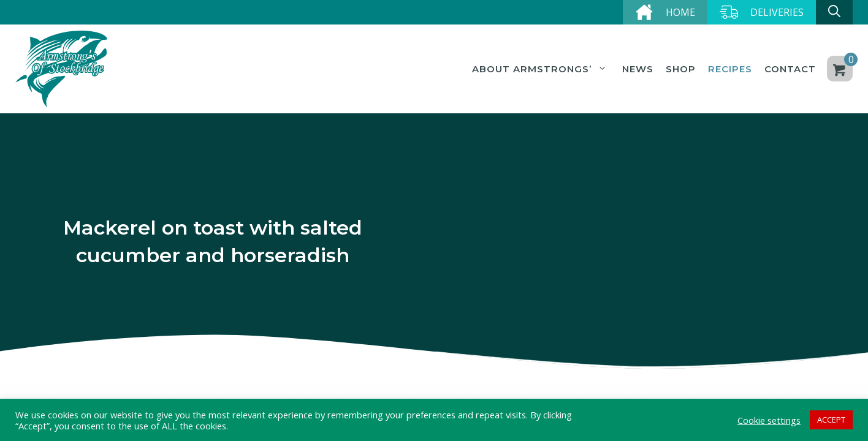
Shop (681, 69)
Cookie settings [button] (769, 420)
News (638, 69)
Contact (790, 69)
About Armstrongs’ (541, 69)
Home (680, 12)
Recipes (730, 69)
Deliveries (777, 12)
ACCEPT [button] (831, 420)
